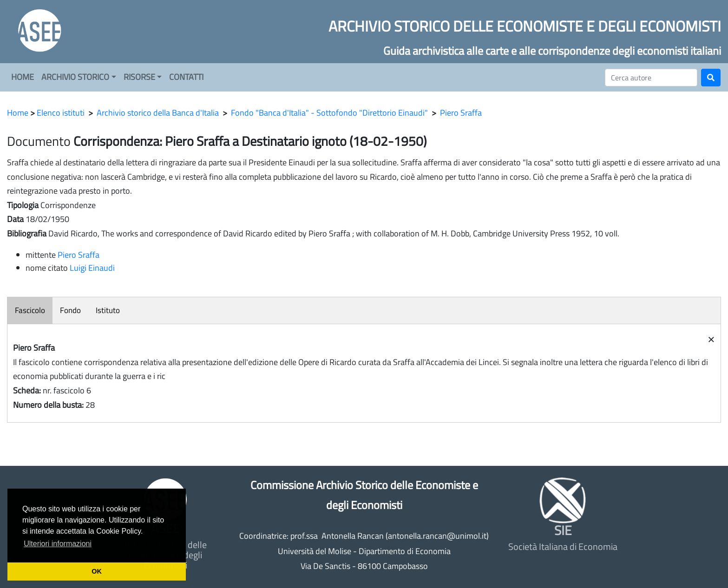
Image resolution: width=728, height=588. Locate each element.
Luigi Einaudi (92, 268)
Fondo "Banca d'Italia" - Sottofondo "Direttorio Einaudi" (329, 113)
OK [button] (97, 571)
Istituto (108, 310)
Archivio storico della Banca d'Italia (158, 113)
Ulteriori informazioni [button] (58, 544)
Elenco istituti (61, 113)
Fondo (70, 310)
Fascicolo (30, 310)
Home (18, 113)
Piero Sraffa (461, 113)
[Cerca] (651, 78)
